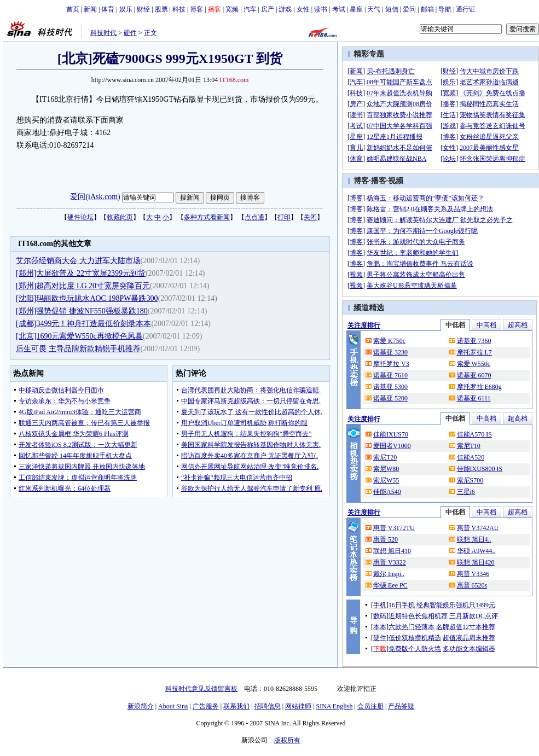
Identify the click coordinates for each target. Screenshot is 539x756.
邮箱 (427, 9)
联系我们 (236, 706)
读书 (321, 9)
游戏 (285, 9)
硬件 (130, 33)
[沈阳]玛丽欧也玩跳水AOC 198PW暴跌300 (87, 298)
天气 (374, 9)
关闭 (310, 217)
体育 (108, 9)
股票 (161, 9)
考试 (339, 9)
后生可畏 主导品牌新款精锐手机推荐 (78, 349)
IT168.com (234, 80)
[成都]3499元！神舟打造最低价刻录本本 (83, 324)
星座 (356, 9)
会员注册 (370, 706)
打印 (284, 217)
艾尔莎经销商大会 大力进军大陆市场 (78, 261)
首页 (73, 9)
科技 (179, 9)
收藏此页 (120, 217)
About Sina (173, 706)
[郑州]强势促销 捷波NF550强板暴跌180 (82, 311)
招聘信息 (268, 706)
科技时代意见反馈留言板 (201, 689)
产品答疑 (401, 706)
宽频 (232, 9)
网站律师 (298, 706)
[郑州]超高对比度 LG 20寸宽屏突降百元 (83, 286)
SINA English (334, 706)
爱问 (409, 9)
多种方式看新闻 (207, 217)
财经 (143, 9)
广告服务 (206, 706)
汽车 (250, 9)
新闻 (90, 9)
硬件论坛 (80, 217)
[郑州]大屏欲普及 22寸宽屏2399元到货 (81, 273)
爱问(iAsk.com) (95, 197)
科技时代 (103, 33)
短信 (392, 9)
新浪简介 (141, 706)
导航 (445, 9)
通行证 (466, 9)
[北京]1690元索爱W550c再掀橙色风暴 (79, 336)
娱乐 (126, 9)
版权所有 (287, 740)
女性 (303, 9)
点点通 (254, 217)
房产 (268, 9)
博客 (196, 9)
